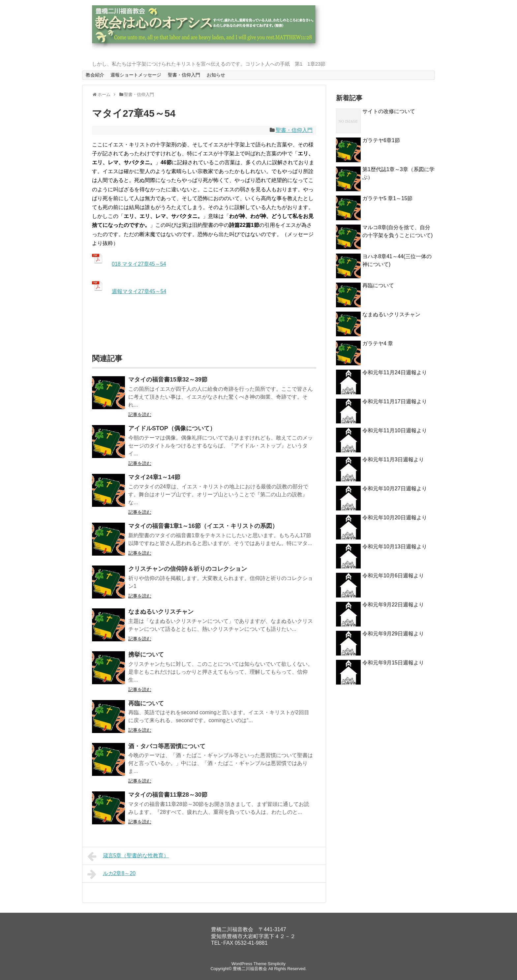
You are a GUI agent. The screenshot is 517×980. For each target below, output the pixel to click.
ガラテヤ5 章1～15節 (387, 198)
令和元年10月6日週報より (393, 576)
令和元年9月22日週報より (393, 605)
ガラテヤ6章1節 (381, 140)
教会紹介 (95, 75)
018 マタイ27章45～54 (139, 264)
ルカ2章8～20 (111, 874)
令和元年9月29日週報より (393, 634)
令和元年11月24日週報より (395, 372)
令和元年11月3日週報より (393, 459)
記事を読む (140, 414)
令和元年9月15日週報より (393, 663)
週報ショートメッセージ (136, 75)
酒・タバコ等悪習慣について (167, 746)
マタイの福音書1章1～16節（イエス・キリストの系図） (203, 526)
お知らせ (216, 75)
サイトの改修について (389, 111)
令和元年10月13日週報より (395, 547)
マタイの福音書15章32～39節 (168, 380)
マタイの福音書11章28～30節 (168, 795)
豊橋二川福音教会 (250, 969)
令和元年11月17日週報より (395, 401)
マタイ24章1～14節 (154, 477)
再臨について (146, 703)
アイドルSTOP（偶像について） (172, 428)
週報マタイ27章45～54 (139, 291)
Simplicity (277, 964)
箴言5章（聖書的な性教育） (128, 856)
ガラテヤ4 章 (378, 343)
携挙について (146, 655)
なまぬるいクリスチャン (161, 612)
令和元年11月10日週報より (395, 430)
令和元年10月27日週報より (395, 489)
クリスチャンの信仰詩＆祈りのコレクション (188, 569)
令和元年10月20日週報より (395, 518)
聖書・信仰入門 (184, 75)
